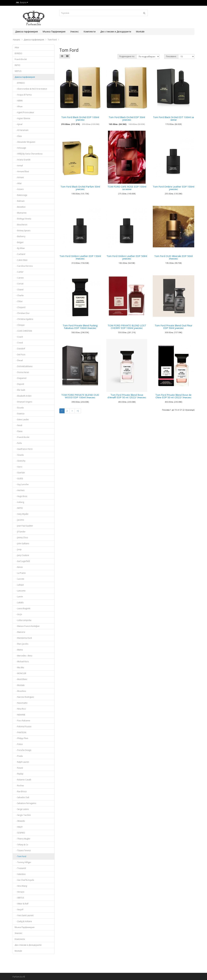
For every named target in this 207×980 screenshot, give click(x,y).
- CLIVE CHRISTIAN (23, 331)
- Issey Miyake (22, 514)
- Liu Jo (18, 614)
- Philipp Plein (21, 738)
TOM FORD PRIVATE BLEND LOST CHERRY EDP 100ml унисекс (127, 327)
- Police (19, 744)
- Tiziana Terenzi (23, 850)
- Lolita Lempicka (23, 620)
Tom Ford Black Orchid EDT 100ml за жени (173, 118)
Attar (17, 47)
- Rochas (19, 786)
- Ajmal (18, 124)
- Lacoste (19, 579)
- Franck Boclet (22, 437)
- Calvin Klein (21, 260)
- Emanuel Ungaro (23, 402)
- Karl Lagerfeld (22, 561)
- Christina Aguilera (24, 319)
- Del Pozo (20, 355)
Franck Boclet (21, 59)
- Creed (19, 343)
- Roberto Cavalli (23, 780)
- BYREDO (20, 83)
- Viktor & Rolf (22, 904)
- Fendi (18, 425)
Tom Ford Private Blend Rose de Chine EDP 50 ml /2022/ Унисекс (173, 396)
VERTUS (18, 71)
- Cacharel (20, 254)
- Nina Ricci (20, 709)
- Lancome (20, 591)
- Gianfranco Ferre (24, 449)
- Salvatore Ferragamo (25, 803)
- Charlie (19, 295)
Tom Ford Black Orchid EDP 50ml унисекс (127, 118)
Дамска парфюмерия (26, 32)
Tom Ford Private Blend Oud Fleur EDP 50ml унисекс (174, 327)
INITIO (17, 65)
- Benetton (20, 207)
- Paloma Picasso (23, 727)
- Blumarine (21, 213)
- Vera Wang (21, 886)
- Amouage (20, 148)
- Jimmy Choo (21, 538)
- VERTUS (19, 898)
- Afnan (19, 107)
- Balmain (20, 201)
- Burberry (20, 236)
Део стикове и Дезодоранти (116, 32)
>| (78, 411)
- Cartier (19, 272)
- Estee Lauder (22, 419)
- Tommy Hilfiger (23, 862)
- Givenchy (20, 461)
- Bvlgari (19, 242)
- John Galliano (22, 543)
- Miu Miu (19, 667)
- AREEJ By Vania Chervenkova (29, 154)
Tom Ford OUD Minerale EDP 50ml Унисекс (173, 257)
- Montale (20, 685)
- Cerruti (19, 284)
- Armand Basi (22, 171)
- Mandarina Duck (23, 638)
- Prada (19, 756)
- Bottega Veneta (23, 219)
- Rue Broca (21, 791)
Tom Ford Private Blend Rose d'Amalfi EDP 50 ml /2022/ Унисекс (127, 396)
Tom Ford (52, 40)
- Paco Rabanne (22, 721)
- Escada (19, 408)
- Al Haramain (22, 130)
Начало (17, 40)
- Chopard (20, 307)
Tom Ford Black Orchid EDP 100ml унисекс (80, 118)
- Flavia (18, 431)
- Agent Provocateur (24, 112)
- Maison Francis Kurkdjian (27, 626)
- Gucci (18, 467)
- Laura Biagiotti (22, 608)
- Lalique (19, 585)
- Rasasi (19, 768)
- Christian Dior (22, 313)
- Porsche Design (23, 750)
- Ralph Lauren (22, 762)
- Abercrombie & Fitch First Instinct (31, 89)
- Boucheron (21, 225)
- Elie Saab (20, 390)
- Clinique (20, 325)
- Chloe (19, 301)
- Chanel (19, 290)
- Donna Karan (22, 372)
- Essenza (20, 414)
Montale (140, 32)
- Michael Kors (22, 662)
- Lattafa (19, 603)
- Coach (19, 337)
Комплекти (90, 32)
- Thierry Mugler (22, 839)
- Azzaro (19, 189)
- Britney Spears (22, 231)
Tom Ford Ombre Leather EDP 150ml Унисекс (80, 257)
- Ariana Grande (23, 160)
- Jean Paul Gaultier (24, 526)
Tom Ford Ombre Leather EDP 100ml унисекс (174, 188)
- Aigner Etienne (22, 118)
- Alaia (18, 136)
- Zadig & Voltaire (23, 921)
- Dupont (19, 384)
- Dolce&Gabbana (24, 366)
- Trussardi (20, 868)
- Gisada (19, 455)
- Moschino (20, 691)
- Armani (19, 177)
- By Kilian (20, 248)
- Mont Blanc (21, 679)
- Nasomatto (21, 703)
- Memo (19, 650)
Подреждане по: (127, 56)
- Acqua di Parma (23, 95)
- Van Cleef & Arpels (24, 880)
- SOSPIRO (20, 833)
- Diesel (19, 360)
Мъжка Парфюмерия (54, 32)
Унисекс (74, 32)
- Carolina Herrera (24, 266)
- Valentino (20, 874)
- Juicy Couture (22, 555)
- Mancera (20, 632)
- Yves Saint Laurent (24, 915)
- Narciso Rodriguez (24, 697)
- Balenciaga (21, 195)
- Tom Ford (20, 856)
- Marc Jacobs (21, 644)
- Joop (18, 549)
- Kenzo (19, 567)
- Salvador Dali (22, 797)
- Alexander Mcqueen (25, 142)
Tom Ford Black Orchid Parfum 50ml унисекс (80, 188)
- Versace (20, 892)
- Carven (19, 278)
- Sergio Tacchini (23, 815)
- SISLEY (19, 827)
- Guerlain (20, 473)
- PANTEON (20, 732)
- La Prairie (20, 573)
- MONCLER (20, 673)
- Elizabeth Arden (23, 396)
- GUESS (19, 479)
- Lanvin (19, 597)
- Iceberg (19, 502)
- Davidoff (20, 349)
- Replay (19, 774)
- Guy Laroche (22, 484)
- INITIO (19, 508)
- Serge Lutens (22, 809)
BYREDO (18, 53)
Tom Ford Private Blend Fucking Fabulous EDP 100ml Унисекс (80, 327)
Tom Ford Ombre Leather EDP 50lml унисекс (127, 257)
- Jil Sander (20, 532)
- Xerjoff (19, 910)
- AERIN (19, 101)
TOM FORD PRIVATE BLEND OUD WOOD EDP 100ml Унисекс (80, 396)
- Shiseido (20, 821)
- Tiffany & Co (21, 845)
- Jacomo (19, 520)
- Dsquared (20, 378)
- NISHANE (20, 715)
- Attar (18, 183)
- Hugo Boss (21, 496)
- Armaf (19, 166)
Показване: (171, 56)
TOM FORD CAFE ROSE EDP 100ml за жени (127, 188)
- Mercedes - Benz (23, 656)
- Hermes (20, 490)
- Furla (18, 443)
